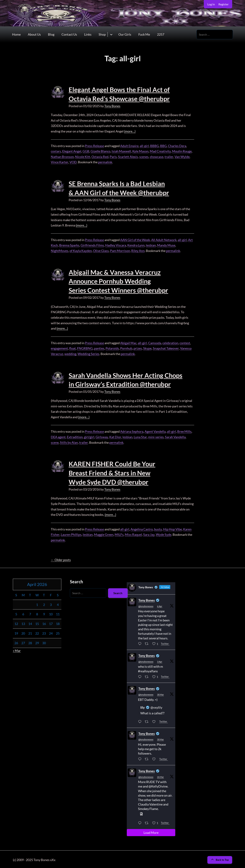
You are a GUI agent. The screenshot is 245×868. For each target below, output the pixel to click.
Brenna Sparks (69, 245)
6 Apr (160, 605)
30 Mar (160, 693)
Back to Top (220, 859)
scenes (144, 157)
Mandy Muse (166, 245)
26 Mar (160, 776)
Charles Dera (177, 146)
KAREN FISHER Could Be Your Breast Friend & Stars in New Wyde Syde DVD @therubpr (112, 472)
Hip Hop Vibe (172, 528)
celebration (170, 342)
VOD (73, 162)
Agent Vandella (155, 431)
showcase (157, 157)
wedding (70, 353)
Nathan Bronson (62, 157)
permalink (105, 162)
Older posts (61, 559)
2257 (161, 35)
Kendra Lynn (136, 245)
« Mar (17, 650)
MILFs (119, 533)
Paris (113, 157)
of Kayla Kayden (81, 250)
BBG (163, 146)
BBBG (155, 146)
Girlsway (102, 436)
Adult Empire (129, 146)
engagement (59, 348)
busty (158, 528)
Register (224, 4)
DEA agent (58, 436)
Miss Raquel (133, 533)
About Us (34, 35)
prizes (138, 348)
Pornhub (126, 348)
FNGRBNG (85, 348)
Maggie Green (104, 533)
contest (185, 342)
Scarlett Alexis (128, 157)
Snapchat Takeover (166, 348)
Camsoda (155, 342)
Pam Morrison (120, 250)
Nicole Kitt (83, 157)
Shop (102, 35)
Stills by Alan (69, 442)
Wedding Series (88, 353)
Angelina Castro (142, 528)
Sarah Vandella (175, 436)
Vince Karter (59, 162)
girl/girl (89, 436)
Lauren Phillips (71, 533)
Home (16, 35)
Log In (211, 4)
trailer (169, 157)
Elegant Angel (72, 151)
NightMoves (60, 250)
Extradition (75, 436)
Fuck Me (144, 35)
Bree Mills (184, 431)
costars (56, 151)
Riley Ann (138, 250)
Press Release (94, 146)
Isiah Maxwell (121, 151)
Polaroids (112, 348)
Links (88, 35)
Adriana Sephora (132, 431)
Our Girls (125, 35)
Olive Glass (101, 250)
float (72, 348)
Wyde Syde (163, 533)
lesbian (151, 245)
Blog (51, 35)
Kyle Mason (140, 151)
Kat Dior (115, 436)
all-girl (144, 146)
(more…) (130, 131)
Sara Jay (149, 533)
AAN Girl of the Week (135, 239)
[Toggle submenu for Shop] (111, 34)
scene (55, 442)
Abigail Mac (128, 342)
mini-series (155, 436)
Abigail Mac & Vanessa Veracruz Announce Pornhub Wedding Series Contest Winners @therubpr (118, 281)
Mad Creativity (160, 151)
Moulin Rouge (182, 151)
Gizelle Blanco (100, 151)
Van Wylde (182, 157)
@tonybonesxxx (146, 605)
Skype (147, 348)
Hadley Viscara (116, 245)
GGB (86, 151)
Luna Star (140, 436)
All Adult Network (164, 239)
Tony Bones (112, 106)
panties (99, 348)
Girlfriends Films (92, 245)
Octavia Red (100, 157)
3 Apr (160, 660)
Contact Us (69, 35)
